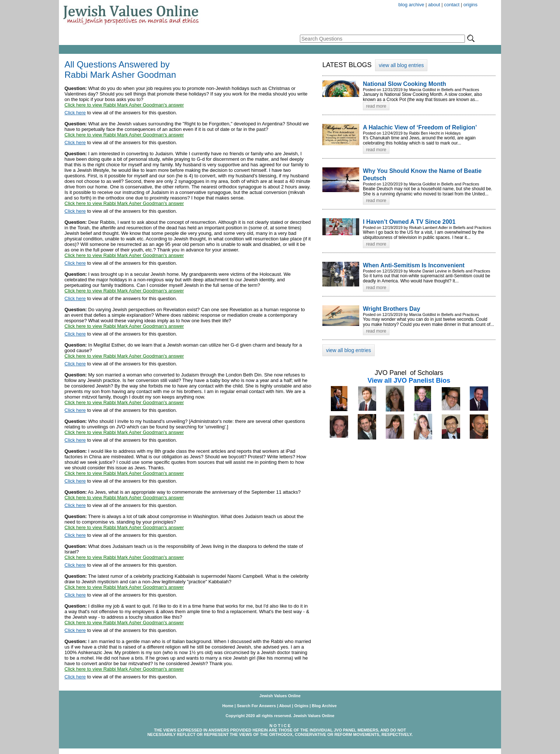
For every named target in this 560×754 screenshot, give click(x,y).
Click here (75, 113)
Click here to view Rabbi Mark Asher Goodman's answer (124, 105)
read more (376, 106)
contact (452, 5)
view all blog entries (401, 65)
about (434, 5)
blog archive (411, 5)
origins (470, 5)
